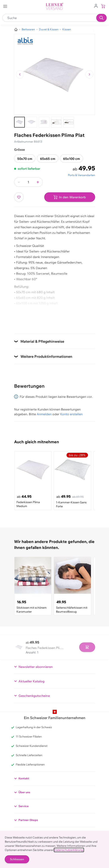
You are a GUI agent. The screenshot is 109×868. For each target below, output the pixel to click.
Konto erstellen (71, 414)
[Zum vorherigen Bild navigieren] (20, 74)
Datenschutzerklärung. (69, 850)
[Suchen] (101, 18)
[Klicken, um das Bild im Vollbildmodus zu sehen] (55, 74)
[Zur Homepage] (16, 30)
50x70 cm (25, 159)
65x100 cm (71, 159)
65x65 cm (48, 159)
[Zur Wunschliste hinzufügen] (19, 197)
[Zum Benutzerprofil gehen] (96, 6)
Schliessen (17, 859)
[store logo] (55, 6)
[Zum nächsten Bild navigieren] (89, 74)
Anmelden (44, 414)
